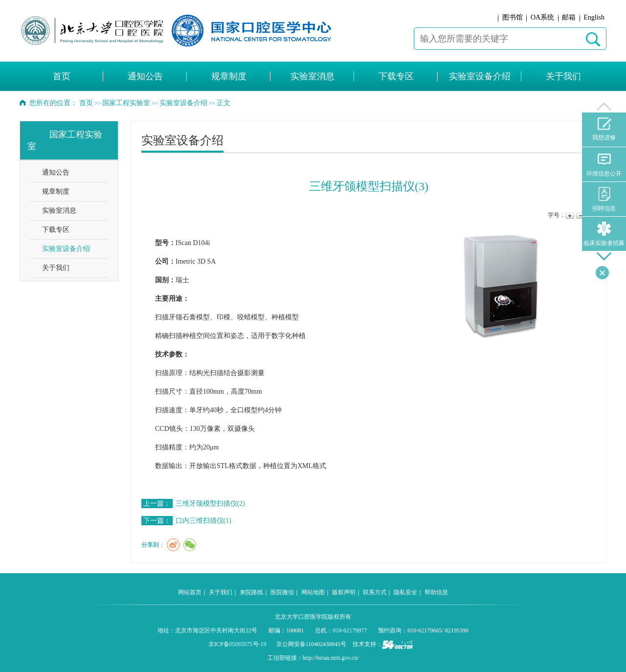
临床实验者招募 (604, 234)
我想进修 (604, 129)
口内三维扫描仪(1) (203, 521)
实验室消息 (313, 76)
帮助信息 (436, 592)
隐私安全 (405, 592)
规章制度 (229, 76)
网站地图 (313, 592)
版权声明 (344, 592)
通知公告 (145, 76)
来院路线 (251, 592)
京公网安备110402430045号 (312, 644)
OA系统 (542, 17)
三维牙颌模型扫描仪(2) (210, 504)
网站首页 (190, 592)
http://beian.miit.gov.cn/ (331, 658)
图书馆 (513, 17)
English (594, 17)
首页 (62, 76)
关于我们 (563, 76)
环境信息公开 (604, 165)
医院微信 (282, 592)
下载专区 (396, 76)
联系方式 (375, 592)
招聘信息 (604, 199)
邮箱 (569, 17)
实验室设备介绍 (480, 76)
